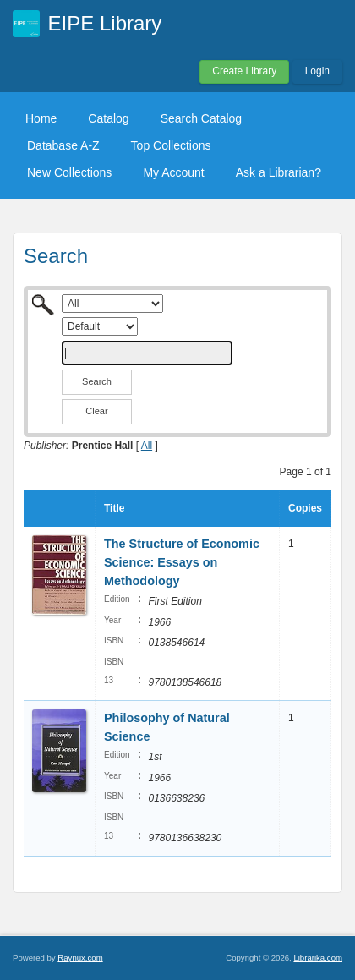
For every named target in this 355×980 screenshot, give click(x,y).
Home (41, 118)
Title (114, 508)
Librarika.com (318, 958)
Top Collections (171, 145)
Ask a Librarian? (279, 172)
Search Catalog (202, 118)
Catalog (108, 118)
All (147, 446)
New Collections (69, 172)
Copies (305, 508)
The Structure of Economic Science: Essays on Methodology (182, 562)
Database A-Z (63, 145)
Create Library (244, 71)
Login (317, 71)
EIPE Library (105, 23)
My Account (173, 172)
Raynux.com (80, 958)
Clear (96, 411)
